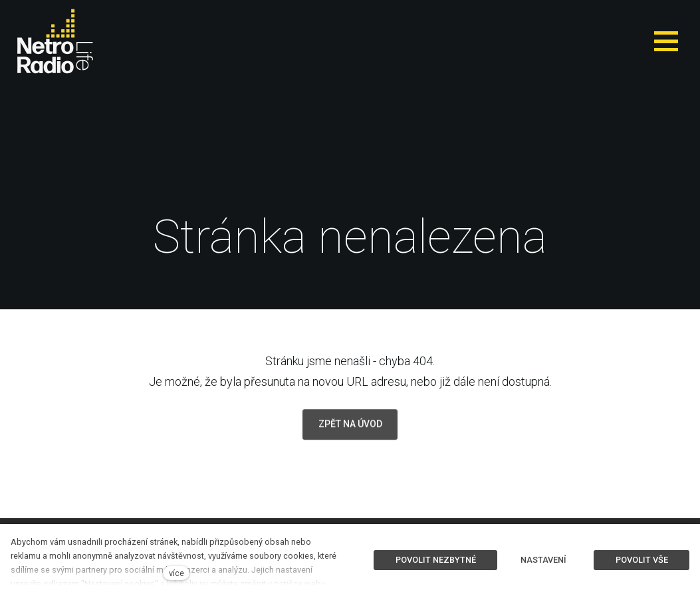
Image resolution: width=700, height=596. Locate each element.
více (176, 573)
